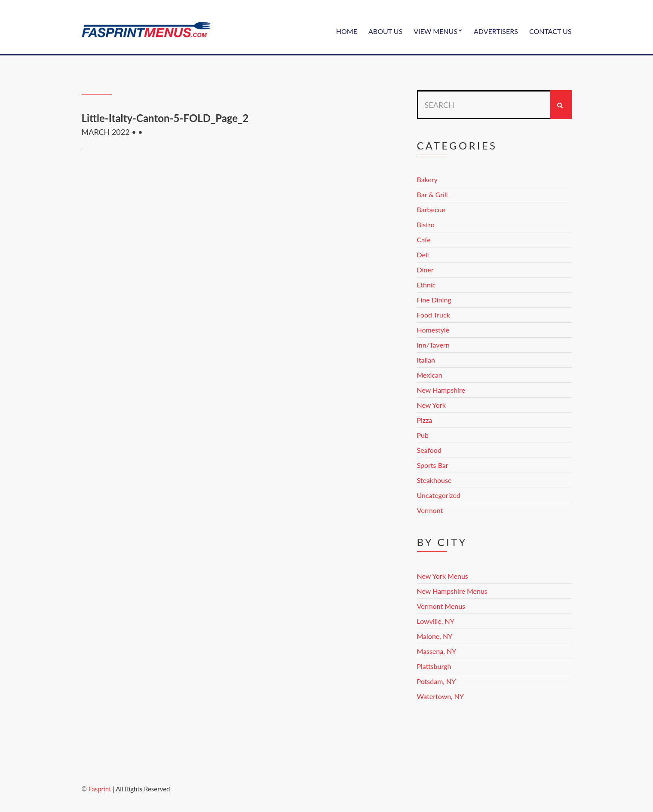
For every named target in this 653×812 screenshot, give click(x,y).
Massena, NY (437, 651)
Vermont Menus (441, 606)
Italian (426, 360)
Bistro (426, 224)
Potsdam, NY (437, 681)
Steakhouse (434, 480)
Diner (425, 270)
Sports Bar (433, 465)
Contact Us (550, 31)
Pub (423, 435)
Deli (423, 255)
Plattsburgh (434, 666)
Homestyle (433, 330)
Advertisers (496, 31)
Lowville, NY (436, 621)
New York (431, 405)
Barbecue (431, 209)
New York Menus (443, 576)
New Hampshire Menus (452, 591)
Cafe (424, 240)
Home (347, 31)
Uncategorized (439, 495)
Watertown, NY (441, 696)
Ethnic (426, 285)
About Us (385, 31)
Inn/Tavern (433, 345)
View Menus (435, 31)
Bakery (427, 179)
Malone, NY (435, 636)
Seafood (429, 450)
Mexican (430, 375)
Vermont (430, 510)
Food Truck (434, 315)
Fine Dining (434, 300)
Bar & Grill (432, 194)
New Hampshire (441, 390)
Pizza (425, 420)
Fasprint (100, 789)
